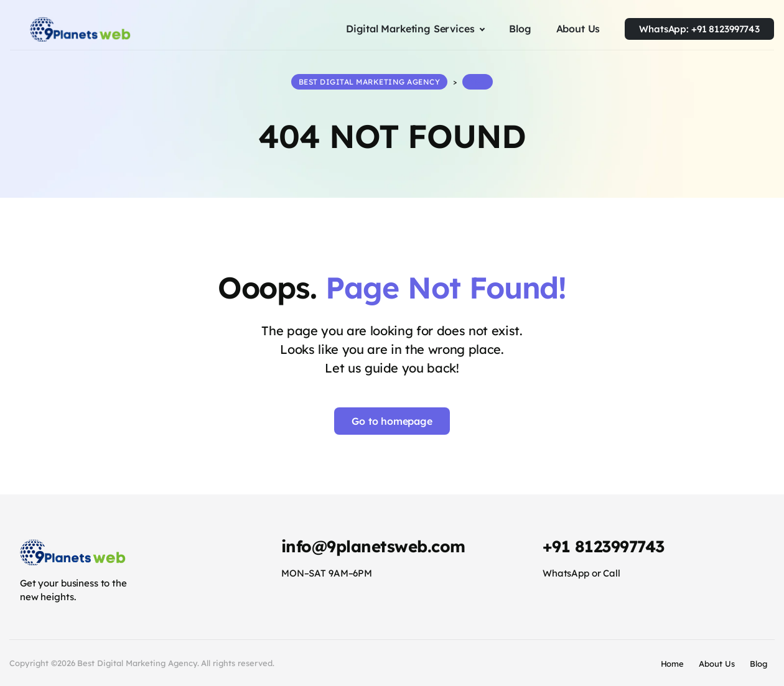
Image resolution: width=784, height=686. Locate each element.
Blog (758, 662)
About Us (717, 662)
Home (673, 662)
